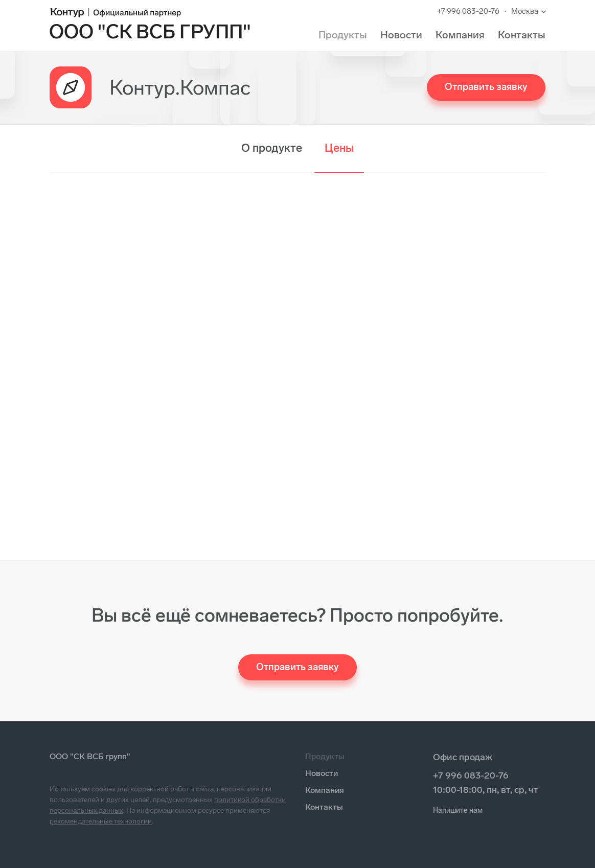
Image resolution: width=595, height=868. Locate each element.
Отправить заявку (486, 87)
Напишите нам (458, 810)
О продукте (272, 148)
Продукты (343, 35)
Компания (460, 35)
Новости (401, 35)
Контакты (522, 35)
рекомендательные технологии (101, 821)
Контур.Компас (180, 87)
